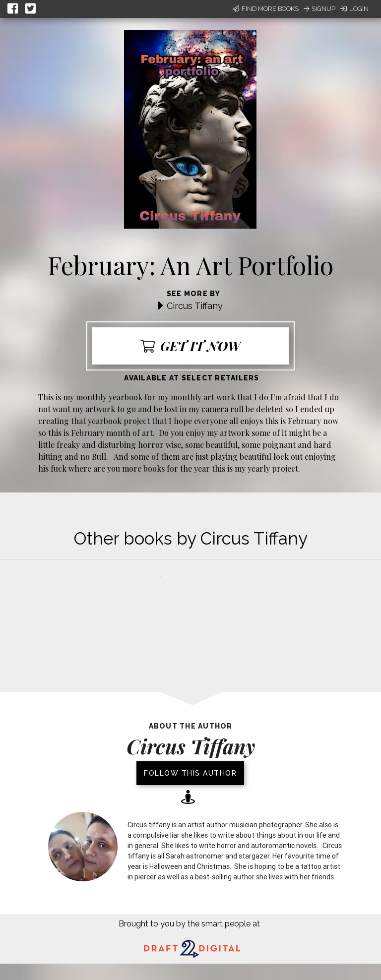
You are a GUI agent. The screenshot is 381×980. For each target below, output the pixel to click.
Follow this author (190, 773)
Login (354, 9)
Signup (319, 9)
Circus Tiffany (195, 306)
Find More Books (266, 9)
